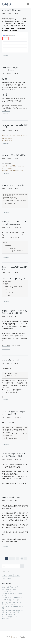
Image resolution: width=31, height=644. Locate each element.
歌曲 (4, 578)
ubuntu (4, 575)
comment (16, 13)
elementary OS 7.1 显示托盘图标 (14, 155)
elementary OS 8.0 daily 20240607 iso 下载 (12, 594)
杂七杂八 (9, 578)
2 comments (17, 227)
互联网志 (17, 575)
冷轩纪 (10, 575)
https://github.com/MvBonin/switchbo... (13, 171)
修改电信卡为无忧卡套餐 (11, 497)
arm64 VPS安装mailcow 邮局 (13, 185)
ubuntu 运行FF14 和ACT (11, 360)
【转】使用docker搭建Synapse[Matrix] (9, 590)
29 (22, 558)
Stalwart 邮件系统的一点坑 (12, 10)
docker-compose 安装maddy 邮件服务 (12, 607)
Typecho (18, 637)
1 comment (17, 158)
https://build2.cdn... (7, 140)
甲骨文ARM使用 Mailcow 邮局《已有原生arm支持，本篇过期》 (12, 611)
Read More (6, 56)
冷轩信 (12, 637)
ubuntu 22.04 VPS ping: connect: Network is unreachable (11, 603)
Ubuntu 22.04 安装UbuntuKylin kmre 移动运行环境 (13, 618)
